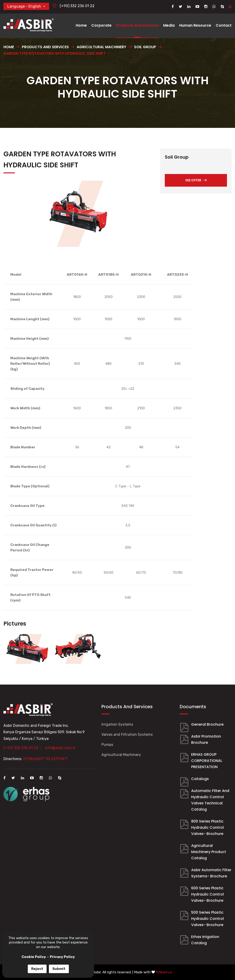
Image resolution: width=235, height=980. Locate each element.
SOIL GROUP (145, 47)
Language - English (26, 6)
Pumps (107, 745)
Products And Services (137, 25)
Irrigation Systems (117, 724)
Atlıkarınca (164, 972)
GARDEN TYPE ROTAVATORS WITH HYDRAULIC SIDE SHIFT (55, 53)
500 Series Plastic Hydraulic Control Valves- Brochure (207, 919)
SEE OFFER (196, 180)
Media (169, 25)
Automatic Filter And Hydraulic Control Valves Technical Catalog (210, 800)
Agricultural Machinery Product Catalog (209, 852)
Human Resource (195, 25)
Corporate (101, 25)
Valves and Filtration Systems (127, 734)
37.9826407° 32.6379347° (45, 759)
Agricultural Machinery (121, 755)
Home (81, 25)
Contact (224, 25)
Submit (59, 969)
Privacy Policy (62, 957)
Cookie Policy (34, 957)
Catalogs (200, 779)
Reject (37, 969)
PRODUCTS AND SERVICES (45, 47)
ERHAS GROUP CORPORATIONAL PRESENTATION (207, 761)
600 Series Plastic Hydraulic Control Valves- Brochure (207, 894)
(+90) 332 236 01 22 (73, 6)
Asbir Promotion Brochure (206, 739)
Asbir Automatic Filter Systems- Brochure (211, 873)
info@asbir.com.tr (60, 748)
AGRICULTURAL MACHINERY (101, 47)
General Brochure (207, 724)
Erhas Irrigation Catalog (205, 940)
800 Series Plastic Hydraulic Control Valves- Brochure (207, 827)
